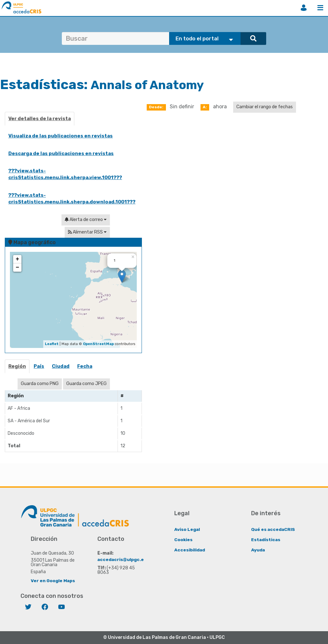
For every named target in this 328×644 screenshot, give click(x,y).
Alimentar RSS (87, 232)
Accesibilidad (190, 550)
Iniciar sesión (304, 8)
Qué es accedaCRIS (273, 529)
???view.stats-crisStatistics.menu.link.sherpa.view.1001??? (65, 174)
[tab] (17, 368)
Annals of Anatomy (154, 85)
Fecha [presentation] (85, 366)
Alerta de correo (86, 220)
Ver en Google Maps (53, 580)
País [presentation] (39, 366)
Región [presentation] (17, 366)
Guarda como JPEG (86, 384)
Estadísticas (266, 539)
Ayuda (258, 550)
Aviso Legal (187, 529)
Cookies (183, 539)
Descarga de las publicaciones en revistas (61, 153)
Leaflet (52, 344)
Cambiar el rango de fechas (265, 107)
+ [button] (17, 259)
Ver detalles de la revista (40, 119)
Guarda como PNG (40, 384)
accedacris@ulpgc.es (122, 559)
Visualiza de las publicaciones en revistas (61, 136)
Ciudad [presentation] (61, 366)
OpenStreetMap (98, 344)
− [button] (17, 268)
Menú (320, 8)
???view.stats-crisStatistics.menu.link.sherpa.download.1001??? (72, 198)
